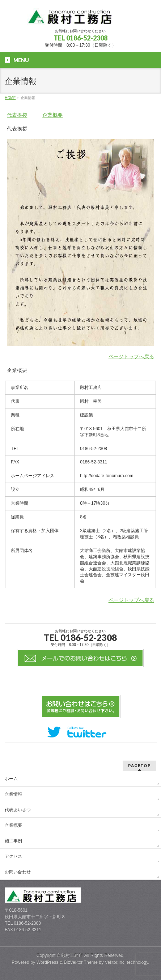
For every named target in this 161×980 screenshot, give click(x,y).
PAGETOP (139, 765)
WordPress (48, 962)
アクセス (13, 856)
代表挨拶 (17, 115)
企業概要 (52, 115)
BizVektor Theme (81, 962)
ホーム (11, 779)
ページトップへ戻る (131, 356)
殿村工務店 (72, 955)
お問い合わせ (18, 872)
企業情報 (13, 794)
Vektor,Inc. (115, 962)
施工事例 (13, 841)
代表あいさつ (18, 810)
